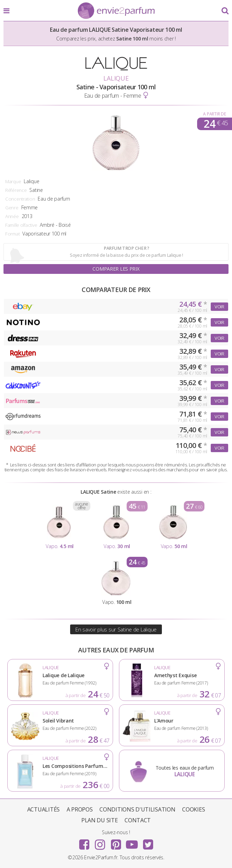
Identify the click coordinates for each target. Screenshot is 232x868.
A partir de (214, 114)
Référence (16, 190)
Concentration (20, 199)
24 (216, 124)
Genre (12, 208)
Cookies (193, 809)
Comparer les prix (116, 269)
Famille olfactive (21, 225)
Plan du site (100, 820)
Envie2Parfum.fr (116, 11)
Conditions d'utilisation (137, 809)
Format (12, 234)
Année (12, 216)
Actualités (43, 809)
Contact (138, 820)
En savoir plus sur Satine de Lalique (116, 629)
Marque (13, 181)
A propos (80, 809)
